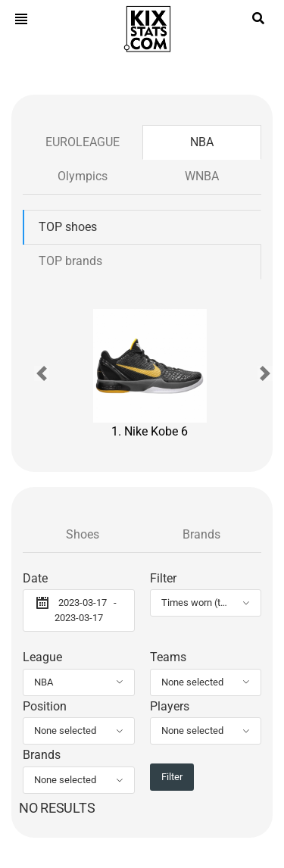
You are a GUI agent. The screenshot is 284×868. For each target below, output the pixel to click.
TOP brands (70, 261)
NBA (202, 142)
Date (35, 578)
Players (170, 706)
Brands (201, 534)
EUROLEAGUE (83, 142)
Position (45, 706)
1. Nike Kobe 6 (150, 373)
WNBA (202, 176)
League (42, 657)
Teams (168, 657)
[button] (42, 373)
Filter (163, 578)
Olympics (83, 176)
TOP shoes (68, 227)
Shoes (83, 534)
